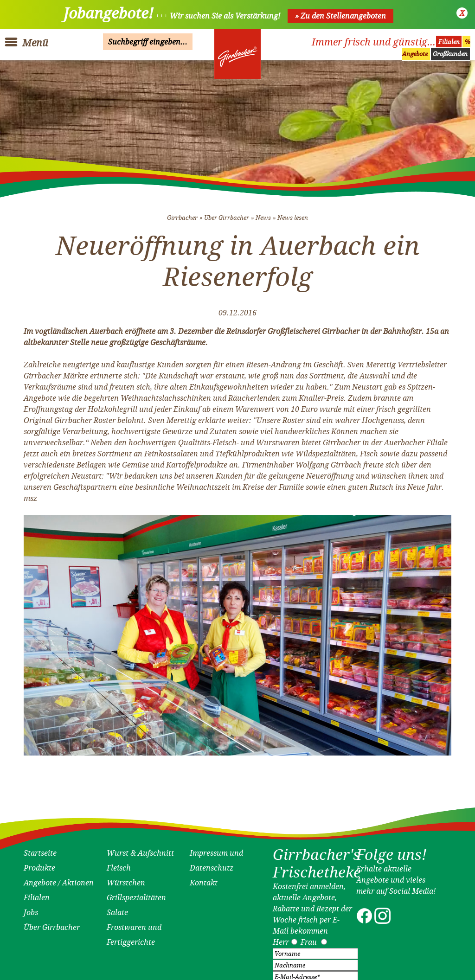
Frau (309, 939)
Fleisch (119, 865)
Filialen (449, 42)
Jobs (31, 909)
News (263, 214)
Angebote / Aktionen (59, 879)
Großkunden (450, 54)
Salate (117, 909)
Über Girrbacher (227, 214)
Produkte (39, 865)
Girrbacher (182, 214)
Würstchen (126, 879)
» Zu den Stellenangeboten (340, 16)
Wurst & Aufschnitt (140, 850)
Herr (281, 939)
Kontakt (204, 879)
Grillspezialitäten (136, 894)
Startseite (40, 850)
